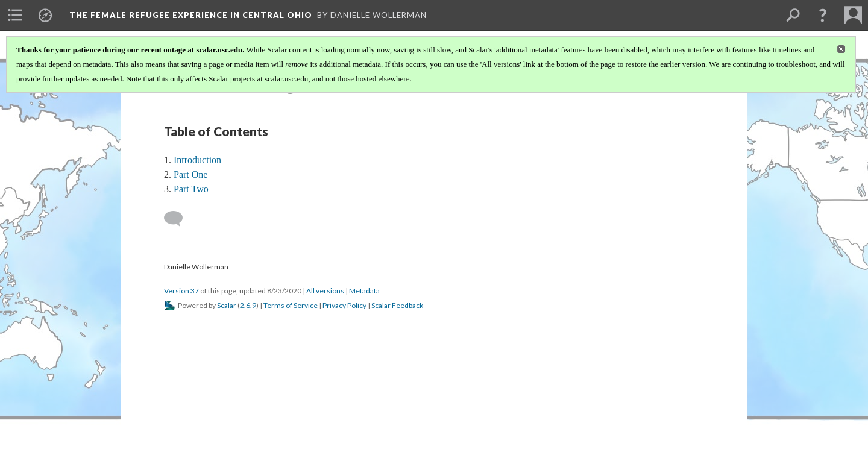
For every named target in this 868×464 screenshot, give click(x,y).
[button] (823, 15)
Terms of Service (291, 305)
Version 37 (181, 291)
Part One (190, 174)
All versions (325, 291)
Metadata (364, 291)
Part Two (191, 189)
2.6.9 (248, 305)
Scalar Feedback (397, 305)
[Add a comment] (179, 219)
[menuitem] (15, 15)
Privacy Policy (344, 305)
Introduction (197, 160)
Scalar (227, 305)
